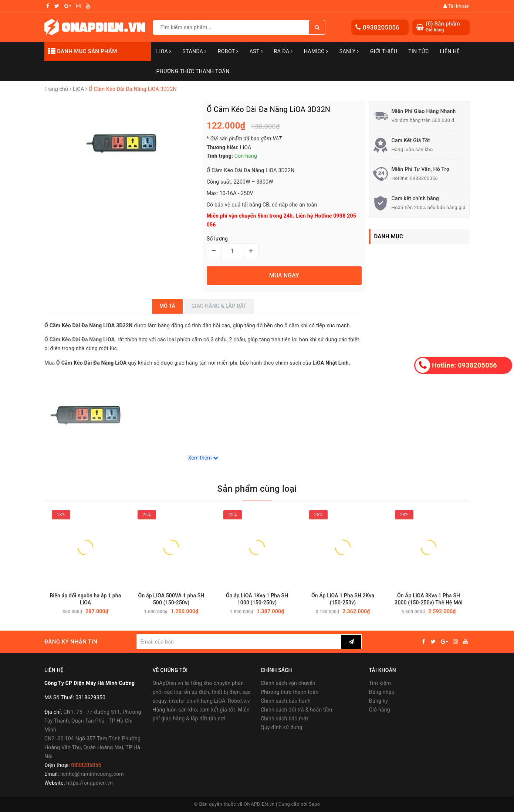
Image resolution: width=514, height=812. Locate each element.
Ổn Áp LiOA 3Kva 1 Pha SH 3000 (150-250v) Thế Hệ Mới (428, 599)
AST (256, 51)
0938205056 (381, 27)
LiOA (164, 51)
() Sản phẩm (443, 27)
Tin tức (419, 51)
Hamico (316, 51)
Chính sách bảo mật (284, 719)
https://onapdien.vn (89, 783)
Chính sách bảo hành (286, 701)
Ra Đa (283, 51)
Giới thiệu (384, 51)
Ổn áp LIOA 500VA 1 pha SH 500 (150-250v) (171, 599)
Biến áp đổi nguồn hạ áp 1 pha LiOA (86, 599)
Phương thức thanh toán (290, 692)
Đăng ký (379, 701)
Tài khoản (456, 6)
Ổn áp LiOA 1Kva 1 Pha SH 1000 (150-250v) (257, 599)
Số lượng (217, 239)
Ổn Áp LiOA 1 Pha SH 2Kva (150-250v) (343, 599)
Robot (228, 51)
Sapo (315, 804)
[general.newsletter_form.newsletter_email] (239, 642)
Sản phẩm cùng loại (257, 489)
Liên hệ (450, 51)
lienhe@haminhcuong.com (92, 774)
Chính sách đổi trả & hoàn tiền (296, 710)
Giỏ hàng (380, 710)
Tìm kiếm (380, 683)
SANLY (349, 51)
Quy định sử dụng (282, 727)
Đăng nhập (382, 692)
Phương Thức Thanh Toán (193, 71)
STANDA (194, 51)
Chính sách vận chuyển (288, 683)
